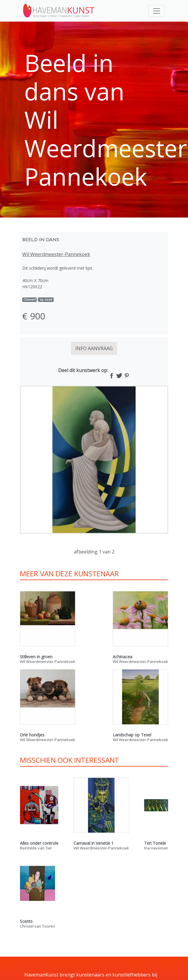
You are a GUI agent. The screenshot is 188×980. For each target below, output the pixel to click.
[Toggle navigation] (157, 11)
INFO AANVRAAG (94, 348)
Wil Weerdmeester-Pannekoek (56, 254)
